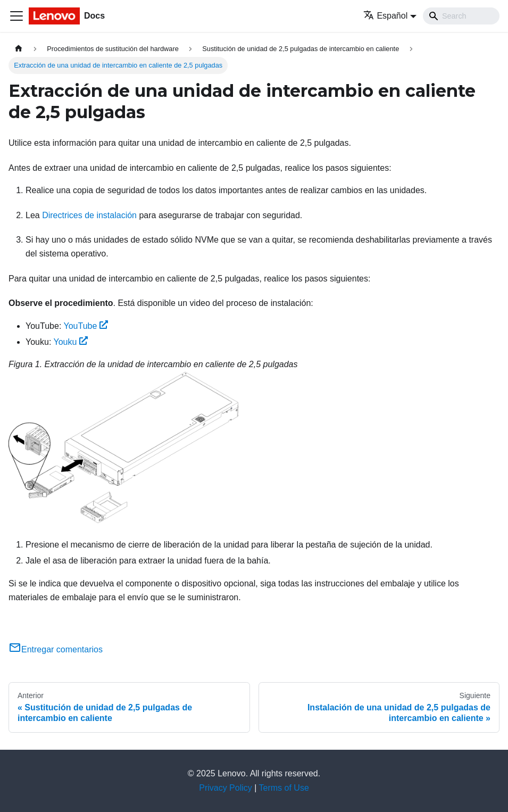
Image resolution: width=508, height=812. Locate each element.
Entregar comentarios (56, 649)
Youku (71, 342)
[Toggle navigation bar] (16, 16)
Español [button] (385, 16)
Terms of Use (284, 788)
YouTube (86, 326)
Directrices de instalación (89, 215)
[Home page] (19, 49)
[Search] (461, 16)
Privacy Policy (226, 788)
